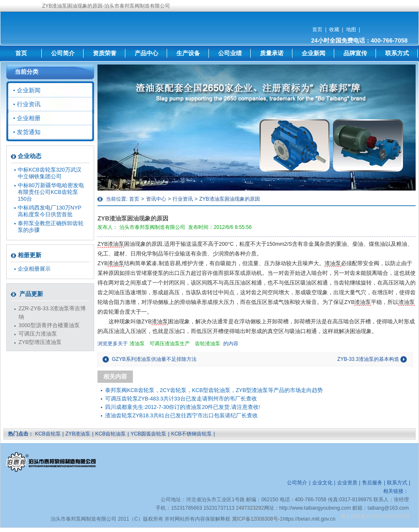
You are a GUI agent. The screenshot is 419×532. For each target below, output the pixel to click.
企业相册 (29, 118)
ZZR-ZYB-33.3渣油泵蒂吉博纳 (52, 313)
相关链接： (396, 491)
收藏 (334, 30)
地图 (351, 30)
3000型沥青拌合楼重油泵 (49, 325)
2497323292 (250, 508)
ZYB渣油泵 (111, 244)
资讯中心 (156, 199)
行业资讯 (183, 199)
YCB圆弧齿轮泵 (148, 434)
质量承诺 (272, 53)
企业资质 (347, 483)
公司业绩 (230, 53)
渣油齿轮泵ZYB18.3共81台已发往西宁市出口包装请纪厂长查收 (181, 416)
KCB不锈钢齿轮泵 (191, 434)
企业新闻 (314, 53)
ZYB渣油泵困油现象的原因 (229, 199)
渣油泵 (116, 263)
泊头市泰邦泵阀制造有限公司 (152, 227)
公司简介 (63, 53)
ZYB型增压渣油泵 (40, 342)
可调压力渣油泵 (38, 334)
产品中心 (146, 53)
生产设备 (188, 53)
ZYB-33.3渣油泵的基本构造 (368, 359)
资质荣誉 (105, 53)
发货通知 (29, 132)
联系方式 (397, 53)
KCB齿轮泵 (48, 434)
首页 (317, 30)
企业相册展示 (34, 269)
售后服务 (372, 483)
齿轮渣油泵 (208, 344)
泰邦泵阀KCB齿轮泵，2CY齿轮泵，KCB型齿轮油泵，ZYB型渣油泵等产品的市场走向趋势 (214, 390)
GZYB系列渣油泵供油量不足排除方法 (154, 359)
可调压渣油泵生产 (170, 344)
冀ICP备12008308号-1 (257, 519)
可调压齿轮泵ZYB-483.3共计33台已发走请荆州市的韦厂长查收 (181, 399)
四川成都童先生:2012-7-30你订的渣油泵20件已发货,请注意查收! (182, 407)
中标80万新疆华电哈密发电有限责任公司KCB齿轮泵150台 (51, 192)
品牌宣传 (355, 53)
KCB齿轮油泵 (111, 434)
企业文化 (322, 483)
